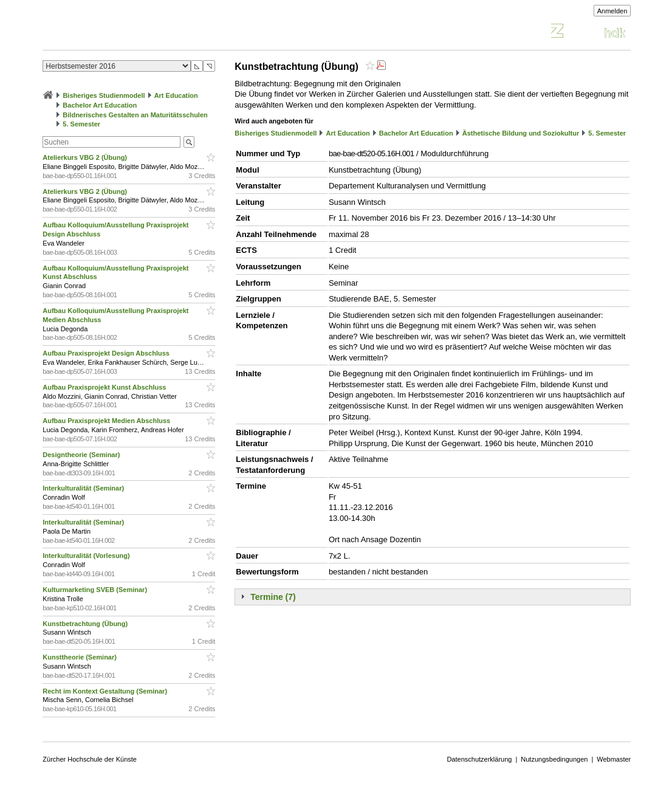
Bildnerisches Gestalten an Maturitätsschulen (135, 115)
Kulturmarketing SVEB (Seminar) (96, 590)
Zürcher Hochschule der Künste (90, 759)
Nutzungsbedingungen (554, 759)
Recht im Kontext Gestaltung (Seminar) (106, 691)
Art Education (176, 95)
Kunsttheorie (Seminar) (81, 657)
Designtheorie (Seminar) (82, 455)
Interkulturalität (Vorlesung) (87, 556)
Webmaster (614, 759)
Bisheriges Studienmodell (104, 95)
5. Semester (81, 124)
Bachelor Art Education (100, 105)
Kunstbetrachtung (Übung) (87, 624)
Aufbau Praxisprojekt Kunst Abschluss (105, 387)
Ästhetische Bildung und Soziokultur (521, 133)
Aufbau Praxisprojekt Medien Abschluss (107, 421)
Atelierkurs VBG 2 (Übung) (86, 157)
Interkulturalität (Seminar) (84, 488)
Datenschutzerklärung (479, 759)
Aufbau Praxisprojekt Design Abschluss (107, 353)
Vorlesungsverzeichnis (132, 33)
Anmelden (612, 11)
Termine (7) (273, 597)
